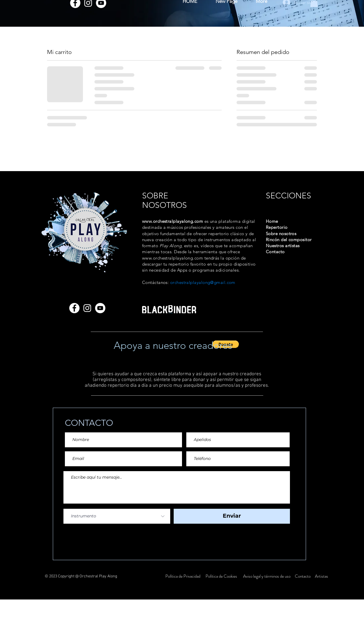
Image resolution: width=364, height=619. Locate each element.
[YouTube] (100, 308)
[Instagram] (87, 308)
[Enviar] (232, 516)
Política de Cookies (221, 576)
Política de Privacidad (183, 576)
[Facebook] (74, 308)
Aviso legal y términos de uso (267, 576)
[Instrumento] (117, 516)
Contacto (303, 576)
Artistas (321, 576)
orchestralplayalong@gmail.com (203, 282)
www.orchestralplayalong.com (173, 221)
